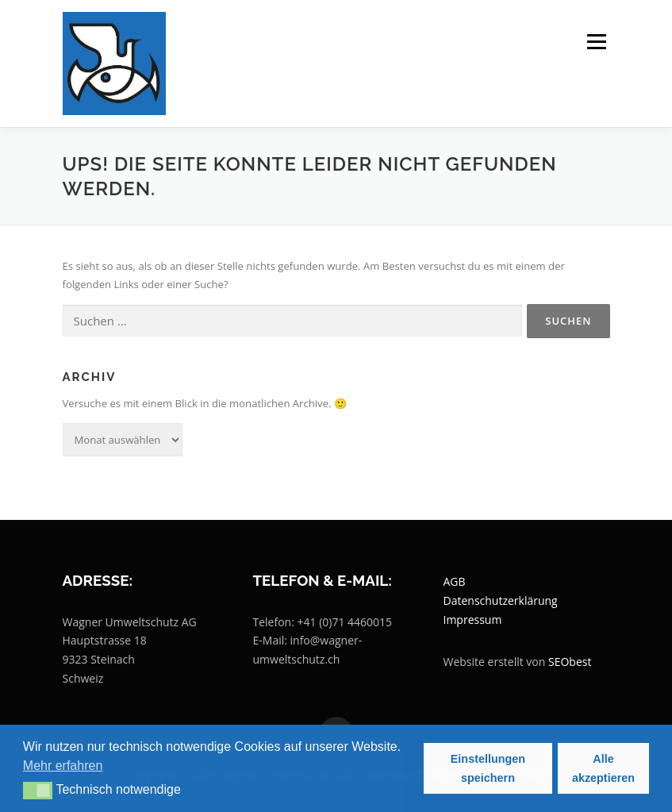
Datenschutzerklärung (501, 600)
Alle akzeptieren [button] (603, 768)
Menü (596, 41)
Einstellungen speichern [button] (488, 768)
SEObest (570, 662)
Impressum (473, 620)
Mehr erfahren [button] (63, 766)
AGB (455, 581)
